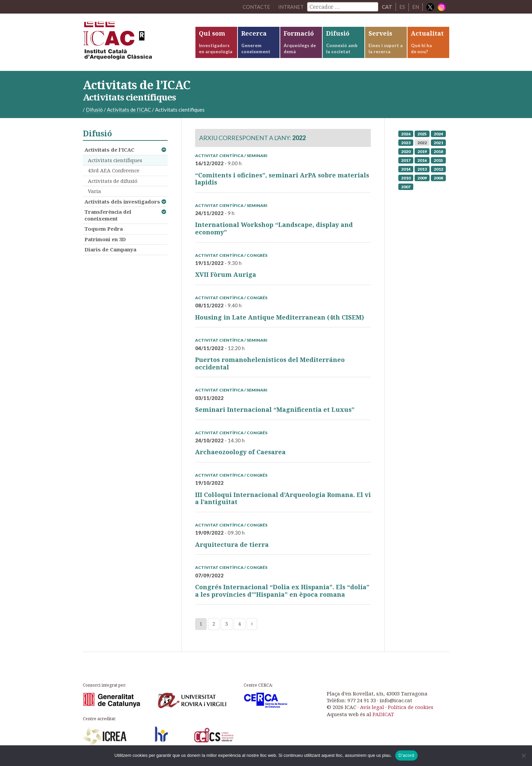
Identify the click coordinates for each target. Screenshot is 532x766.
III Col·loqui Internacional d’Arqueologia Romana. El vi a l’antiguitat (283, 500)
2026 (406, 135)
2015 (438, 161)
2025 (422, 135)
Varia (94, 192)
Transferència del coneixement (108, 216)
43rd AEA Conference (114, 172)
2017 (406, 161)
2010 (406, 179)
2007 (406, 188)
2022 (422, 144)
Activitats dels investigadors (122, 203)
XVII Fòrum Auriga (226, 276)
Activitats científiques (115, 161)
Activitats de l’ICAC (109, 151)
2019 (422, 152)
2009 (422, 179)
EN (416, 7)
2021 (438, 144)
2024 (438, 135)
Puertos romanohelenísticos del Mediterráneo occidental (270, 365)
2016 (422, 161)
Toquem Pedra (104, 230)
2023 (406, 144)
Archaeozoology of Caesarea (240, 453)
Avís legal (372, 708)
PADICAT (383, 715)
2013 (422, 170)
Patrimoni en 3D (105, 240)
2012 (438, 170)
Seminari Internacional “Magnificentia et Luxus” (275, 411)
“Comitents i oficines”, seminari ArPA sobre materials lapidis (282, 180)
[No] (524, 755)
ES (402, 7)
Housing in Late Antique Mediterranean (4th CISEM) (280, 319)
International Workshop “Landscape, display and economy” (274, 230)
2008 (438, 179)
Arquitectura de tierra (232, 546)
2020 (406, 152)
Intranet (291, 7)
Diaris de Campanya (110, 251)
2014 (406, 170)
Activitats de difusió (113, 182)
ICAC (134, 43)
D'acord (406, 755)
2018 (438, 152)
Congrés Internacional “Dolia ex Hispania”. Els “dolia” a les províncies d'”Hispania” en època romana (282, 592)
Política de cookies (411, 708)
